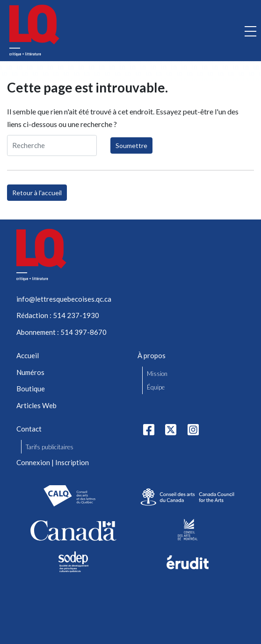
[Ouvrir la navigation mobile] (250, 31)
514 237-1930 (76, 315)
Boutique (31, 389)
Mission (157, 374)
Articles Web (36, 405)
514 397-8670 (83, 332)
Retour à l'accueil (37, 193)
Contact (29, 429)
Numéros (30, 372)
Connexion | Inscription (53, 462)
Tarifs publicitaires (50, 447)
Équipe (156, 387)
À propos (152, 355)
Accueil (28, 355)
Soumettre (131, 145)
